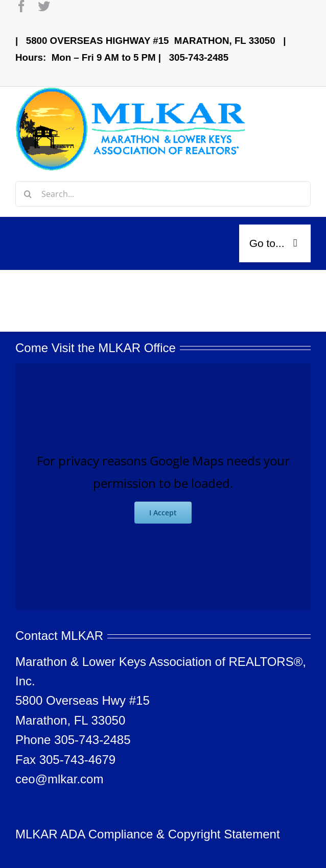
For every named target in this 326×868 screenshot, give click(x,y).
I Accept (163, 513)
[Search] (28, 194)
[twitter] (44, 6)
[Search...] (163, 194)
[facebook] (21, 6)
